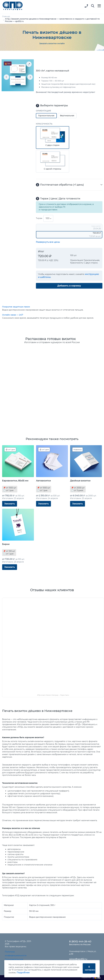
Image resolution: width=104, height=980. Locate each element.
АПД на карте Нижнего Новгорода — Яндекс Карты (53, 695)
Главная (6, 16)
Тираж (39, 218)
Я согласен (90, 968)
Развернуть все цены (48, 242)
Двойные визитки (80, 481)
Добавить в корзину (69, 286)
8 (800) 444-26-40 (80, 942)
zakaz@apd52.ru (78, 959)
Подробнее (23, 973)
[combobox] (48, 218)
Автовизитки (43, 481)
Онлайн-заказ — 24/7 (13, 315)
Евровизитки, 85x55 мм (15, 481)
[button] (93, 6)
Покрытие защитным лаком (16, 307)
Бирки (6, 544)
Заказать (10, 504)
